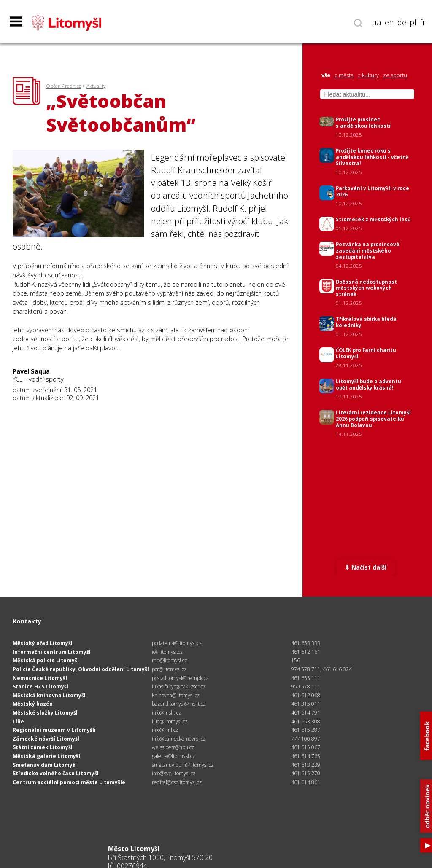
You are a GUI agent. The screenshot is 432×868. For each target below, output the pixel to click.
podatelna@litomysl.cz (177, 643)
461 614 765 (306, 756)
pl (413, 22)
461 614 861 (306, 782)
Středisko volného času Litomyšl (56, 773)
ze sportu (395, 75)
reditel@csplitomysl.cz (177, 782)
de (402, 22)
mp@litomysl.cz (169, 660)
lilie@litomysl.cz (170, 722)
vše (326, 75)
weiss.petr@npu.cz (173, 747)
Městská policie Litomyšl (46, 660)
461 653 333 (306, 643)
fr (423, 22)
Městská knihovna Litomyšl (49, 695)
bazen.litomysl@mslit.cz (179, 704)
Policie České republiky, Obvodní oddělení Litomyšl (81, 669)
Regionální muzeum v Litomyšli (54, 730)
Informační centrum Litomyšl (52, 652)
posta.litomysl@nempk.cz (180, 678)
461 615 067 (306, 747)
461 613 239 (306, 765)
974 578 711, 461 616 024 (321, 669)
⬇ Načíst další (366, 567)
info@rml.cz (165, 730)
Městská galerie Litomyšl (46, 756)
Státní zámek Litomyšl (43, 747)
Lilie (18, 722)
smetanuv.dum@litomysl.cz (183, 765)
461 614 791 (306, 713)
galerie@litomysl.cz (173, 756)
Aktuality (96, 86)
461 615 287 (306, 730)
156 (296, 660)
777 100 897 (306, 739)
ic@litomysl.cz (167, 652)
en (389, 22)
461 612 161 (306, 652)
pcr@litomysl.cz (169, 669)
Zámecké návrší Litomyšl (46, 739)
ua (377, 22)
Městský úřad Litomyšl (43, 643)
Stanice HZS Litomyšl (40, 687)
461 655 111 (306, 678)
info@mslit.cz (166, 713)
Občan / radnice (63, 86)
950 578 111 (306, 687)
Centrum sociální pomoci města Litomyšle (69, 782)
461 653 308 (306, 722)
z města (344, 75)
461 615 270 (306, 773)
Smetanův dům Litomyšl (45, 765)
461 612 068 (306, 695)
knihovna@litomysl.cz (176, 695)
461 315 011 (306, 704)
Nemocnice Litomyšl (40, 678)
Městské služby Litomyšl (45, 713)
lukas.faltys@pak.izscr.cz (179, 687)
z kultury (368, 75)
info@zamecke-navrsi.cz (179, 739)
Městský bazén (33, 704)
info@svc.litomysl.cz (174, 773)
